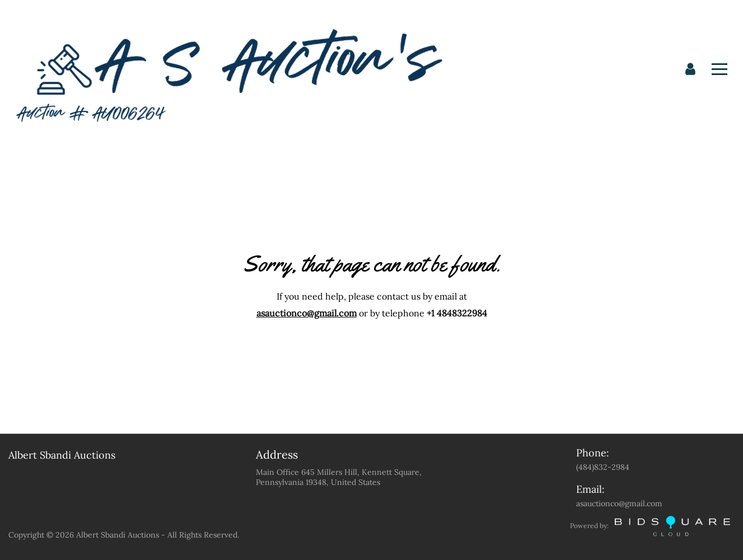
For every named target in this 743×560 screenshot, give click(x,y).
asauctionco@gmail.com (307, 313)
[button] (690, 70)
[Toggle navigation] (719, 69)
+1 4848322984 (457, 313)
